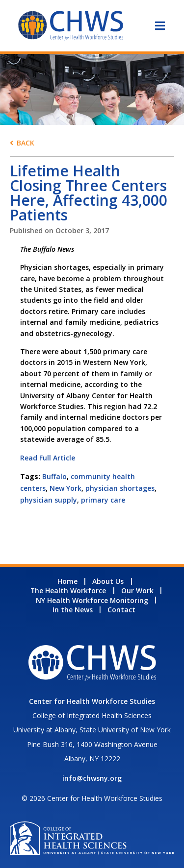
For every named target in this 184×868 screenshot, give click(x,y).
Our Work (137, 591)
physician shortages (120, 488)
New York (66, 488)
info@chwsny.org (92, 778)
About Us (108, 581)
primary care (103, 500)
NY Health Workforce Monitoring (92, 600)
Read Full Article (48, 458)
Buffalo (54, 476)
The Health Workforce (68, 591)
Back (26, 143)
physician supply (49, 500)
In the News (73, 610)
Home (67, 581)
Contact (121, 610)
